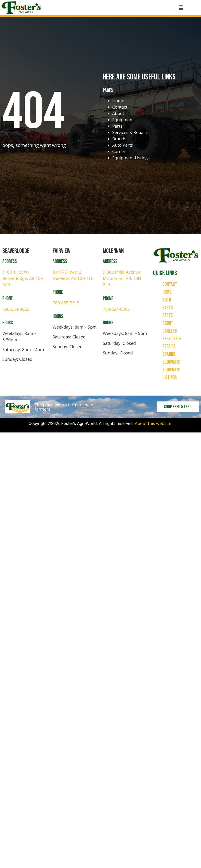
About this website (153, 423)
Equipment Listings (131, 158)
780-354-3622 (16, 309)
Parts (117, 126)
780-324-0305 (116, 309)
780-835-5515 (66, 303)
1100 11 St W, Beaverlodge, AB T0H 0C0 (23, 278)
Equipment (123, 120)
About (118, 113)
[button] (181, 8)
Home (118, 101)
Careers (120, 151)
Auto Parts (123, 145)
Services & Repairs (130, 132)
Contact (120, 107)
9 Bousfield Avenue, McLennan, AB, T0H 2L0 (122, 278)
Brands (119, 139)
